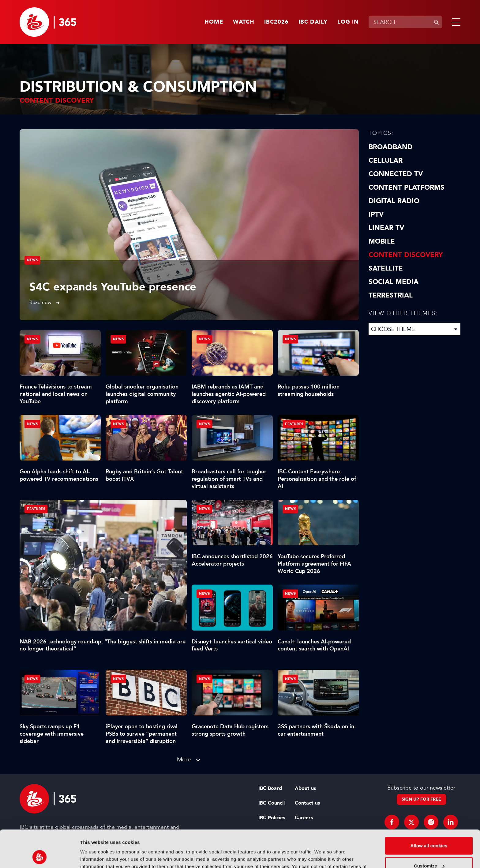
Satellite (386, 268)
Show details (94, 856)
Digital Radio (394, 201)
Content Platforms (407, 188)
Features (36, 509)
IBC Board (270, 788)
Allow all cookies (429, 811)
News (32, 260)
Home (214, 22)
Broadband (391, 147)
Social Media (394, 282)
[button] (455, 22)
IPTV (376, 214)
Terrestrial (391, 295)
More (184, 759)
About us (305, 788)
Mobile (382, 241)
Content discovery (406, 255)
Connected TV (396, 174)
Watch (244, 22)
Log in (348, 22)
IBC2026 (276, 22)
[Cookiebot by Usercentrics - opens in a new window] (40, 856)
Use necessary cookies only (429, 851)
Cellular (386, 161)
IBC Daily (313, 22)
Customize (429, 831)
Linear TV (386, 228)
